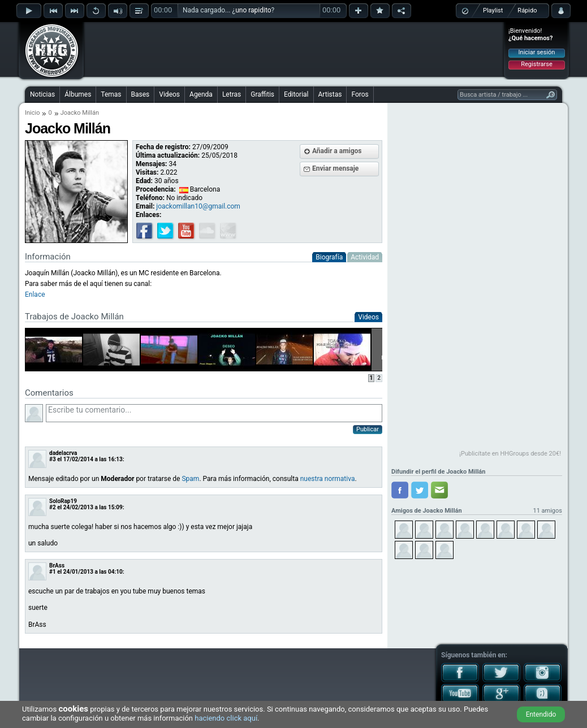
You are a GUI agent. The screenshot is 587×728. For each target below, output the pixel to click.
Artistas (330, 94)
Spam (190, 479)
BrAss (57, 565)
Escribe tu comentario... (214, 413)
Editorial (296, 94)
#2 (53, 507)
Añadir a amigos (337, 151)
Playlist (493, 10)
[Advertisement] (294, 49)
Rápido (527, 10)
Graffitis (262, 94)
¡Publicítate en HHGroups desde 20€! (510, 454)
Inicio (32, 113)
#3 (53, 459)
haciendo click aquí (226, 718)
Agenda (201, 94)
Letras (232, 94)
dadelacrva (63, 453)
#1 (53, 572)
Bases (141, 94)
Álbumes (78, 94)
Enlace (35, 294)
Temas (111, 94)
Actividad (365, 257)
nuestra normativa (328, 479)
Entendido (541, 714)
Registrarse (536, 64)
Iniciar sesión (537, 52)
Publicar (368, 429)
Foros (360, 94)
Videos (169, 94)
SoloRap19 (63, 501)
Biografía (329, 257)
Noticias (42, 94)
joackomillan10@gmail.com (198, 206)
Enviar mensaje (335, 168)
